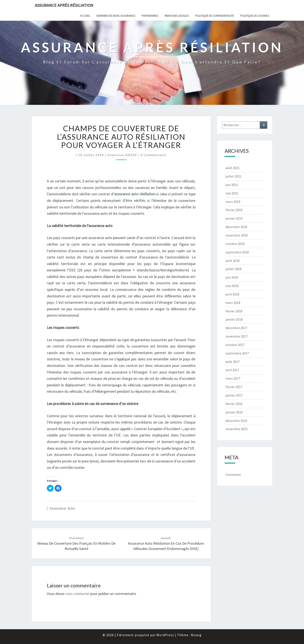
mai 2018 (232, 286)
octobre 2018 (235, 244)
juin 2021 (232, 185)
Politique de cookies (255, 16)
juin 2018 (232, 277)
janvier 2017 (234, 395)
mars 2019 (233, 202)
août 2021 (233, 168)
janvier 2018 (234, 319)
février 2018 (234, 311)
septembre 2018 (237, 252)
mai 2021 (232, 193)
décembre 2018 (236, 227)
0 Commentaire (153, 155)
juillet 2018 (233, 269)
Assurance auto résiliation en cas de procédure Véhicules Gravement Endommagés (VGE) (166, 544)
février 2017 (234, 387)
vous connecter (77, 594)
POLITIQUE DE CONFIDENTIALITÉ (215, 16)
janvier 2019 (234, 218)
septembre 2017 (237, 353)
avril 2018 (232, 294)
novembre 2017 (237, 336)
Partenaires (150, 16)
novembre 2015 (237, 429)
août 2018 (233, 261)
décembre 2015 (236, 421)
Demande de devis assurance (116, 16)
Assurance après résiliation (64, 5)
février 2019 (234, 210)
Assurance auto (62, 508)
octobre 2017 (235, 345)
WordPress (165, 635)
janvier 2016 (234, 412)
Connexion (233, 474)
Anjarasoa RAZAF (122, 155)
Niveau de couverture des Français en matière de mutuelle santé (76, 544)
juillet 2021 (233, 176)
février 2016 (234, 404)
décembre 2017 (236, 328)
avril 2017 (232, 370)
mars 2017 (233, 378)
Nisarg (196, 635)
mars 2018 (233, 303)
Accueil (85, 16)
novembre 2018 (237, 235)
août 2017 (233, 362)
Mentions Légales (177, 16)
